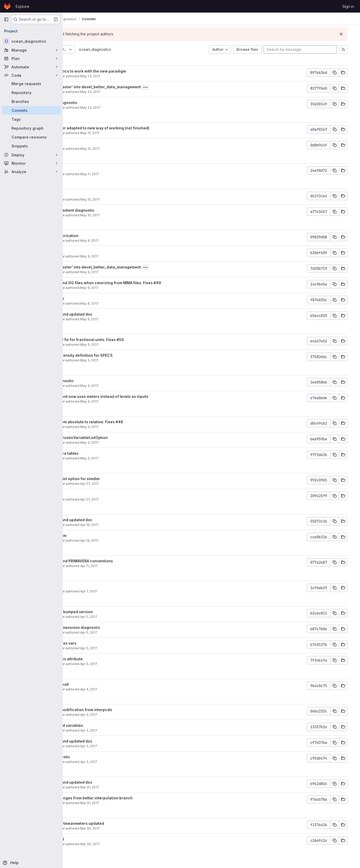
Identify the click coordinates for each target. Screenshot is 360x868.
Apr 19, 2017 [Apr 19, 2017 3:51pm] (138, 540)
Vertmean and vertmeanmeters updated (116, 823)
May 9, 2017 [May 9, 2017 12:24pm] (138, 288)
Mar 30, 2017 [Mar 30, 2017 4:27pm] (139, 828)
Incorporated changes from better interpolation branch (130, 798)
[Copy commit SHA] (341, 73)
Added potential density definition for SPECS (121, 355)
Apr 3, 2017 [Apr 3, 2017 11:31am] (137, 762)
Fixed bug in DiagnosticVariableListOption (118, 438)
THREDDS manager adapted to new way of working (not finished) (139, 128)
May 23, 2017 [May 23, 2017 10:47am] (139, 108)
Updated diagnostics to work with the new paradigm (127, 71)
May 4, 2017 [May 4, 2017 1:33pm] (138, 401)
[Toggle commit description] (194, 87)
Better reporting (94, 494)
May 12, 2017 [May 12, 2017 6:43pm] (139, 133)
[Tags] (31, 119)
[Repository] (31, 92)
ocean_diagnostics (144, 49)
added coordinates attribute (106, 659)
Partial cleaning (94, 251)
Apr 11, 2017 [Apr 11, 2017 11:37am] (138, 566)
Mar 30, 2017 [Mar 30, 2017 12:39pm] (139, 844)
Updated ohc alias (96, 298)
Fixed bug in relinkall (99, 684)
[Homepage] (7, 6)
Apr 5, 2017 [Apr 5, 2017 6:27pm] (137, 617)
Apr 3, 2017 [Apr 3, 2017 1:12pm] (137, 730)
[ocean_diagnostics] (31, 41)
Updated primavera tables (103, 453)
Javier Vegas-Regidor (97, 76)
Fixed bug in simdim (97, 535)
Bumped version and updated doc (110, 314)
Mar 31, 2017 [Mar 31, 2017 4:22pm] (138, 803)
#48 (168, 422)
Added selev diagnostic (101, 381)
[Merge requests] (31, 84)
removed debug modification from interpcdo (120, 710)
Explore (23, 6)
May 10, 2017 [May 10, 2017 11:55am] (139, 199)
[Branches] (31, 101)
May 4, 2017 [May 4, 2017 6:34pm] (138, 386)
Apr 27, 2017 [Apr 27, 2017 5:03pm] (138, 499)
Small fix (88, 586)
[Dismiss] (347, 34)
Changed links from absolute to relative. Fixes (122, 422)
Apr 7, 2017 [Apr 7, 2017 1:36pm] (137, 591)
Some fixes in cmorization (103, 236)
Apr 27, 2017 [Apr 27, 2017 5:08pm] (138, 484)
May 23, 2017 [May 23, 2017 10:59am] (139, 92)
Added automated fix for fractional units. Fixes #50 (126, 340)
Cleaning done (93, 144)
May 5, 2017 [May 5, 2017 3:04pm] (138, 345)
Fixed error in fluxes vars (102, 643)
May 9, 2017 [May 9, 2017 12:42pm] (138, 272)
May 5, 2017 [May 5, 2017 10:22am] (138, 360)
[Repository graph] (31, 128)
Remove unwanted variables (106, 725)
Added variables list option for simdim (114, 479)
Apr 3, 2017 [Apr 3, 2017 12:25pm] (137, 746)
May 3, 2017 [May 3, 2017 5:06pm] (138, 458)
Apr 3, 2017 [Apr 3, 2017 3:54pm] (137, 715)
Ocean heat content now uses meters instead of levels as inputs (138, 396)
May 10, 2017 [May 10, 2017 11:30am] (139, 215)
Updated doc (91, 169)
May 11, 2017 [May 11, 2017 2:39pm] (138, 174)
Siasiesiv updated (96, 839)
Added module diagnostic (103, 103)
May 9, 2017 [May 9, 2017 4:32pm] (138, 256)
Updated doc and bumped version (111, 612)
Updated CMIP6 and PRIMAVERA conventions (121, 561)
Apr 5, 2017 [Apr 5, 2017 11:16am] (137, 664)
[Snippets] (31, 146)
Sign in (348, 6)
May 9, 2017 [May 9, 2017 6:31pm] (138, 241)
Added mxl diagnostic (99, 757)
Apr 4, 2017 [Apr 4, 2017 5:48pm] (137, 689)
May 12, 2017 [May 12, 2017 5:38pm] (139, 149)
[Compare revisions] (31, 137)
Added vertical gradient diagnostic (111, 210)
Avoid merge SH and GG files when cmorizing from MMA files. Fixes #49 (145, 283)
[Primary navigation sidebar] (6, 19)
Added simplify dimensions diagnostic (114, 627)
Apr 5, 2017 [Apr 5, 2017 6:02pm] (137, 632)
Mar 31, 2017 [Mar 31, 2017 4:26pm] (138, 787)
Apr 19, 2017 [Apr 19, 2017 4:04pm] (138, 525)
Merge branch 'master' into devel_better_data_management (135, 87)
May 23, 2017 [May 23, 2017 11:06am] (139, 76)
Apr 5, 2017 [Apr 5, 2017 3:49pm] (137, 648)
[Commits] (31, 110)
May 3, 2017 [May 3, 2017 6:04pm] (138, 427)
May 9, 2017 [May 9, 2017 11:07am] (138, 303)
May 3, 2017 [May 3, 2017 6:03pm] (138, 443)
